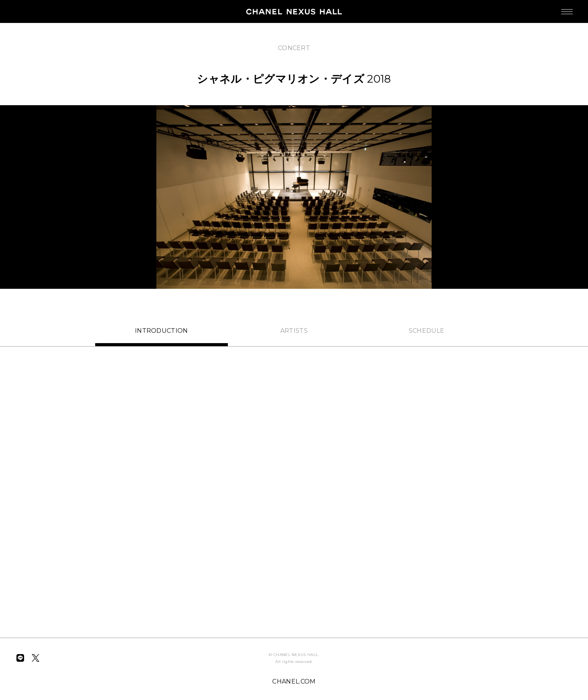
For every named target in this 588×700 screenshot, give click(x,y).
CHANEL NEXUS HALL (294, 11)
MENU (559, 8)
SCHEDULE (427, 331)
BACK (35, 41)
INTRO (162, 331)
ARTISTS (294, 331)
